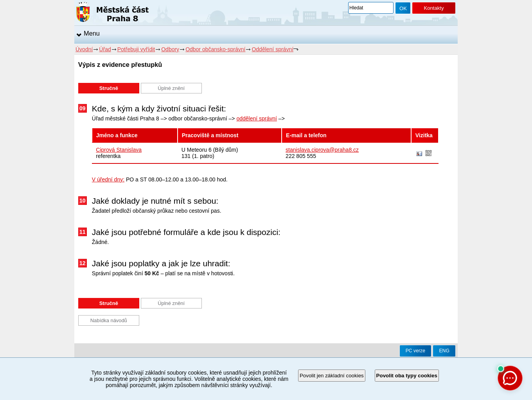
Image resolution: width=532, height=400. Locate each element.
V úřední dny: (108, 179)
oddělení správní (257, 118)
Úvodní (84, 49)
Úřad (105, 49)
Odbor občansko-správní (215, 49)
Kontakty (434, 8)
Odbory (170, 49)
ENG (444, 351)
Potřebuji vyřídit (136, 49)
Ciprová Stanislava (119, 150)
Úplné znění (171, 88)
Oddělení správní (272, 49)
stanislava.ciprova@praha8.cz (322, 150)
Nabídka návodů (109, 320)
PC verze (415, 351)
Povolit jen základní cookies (332, 376)
